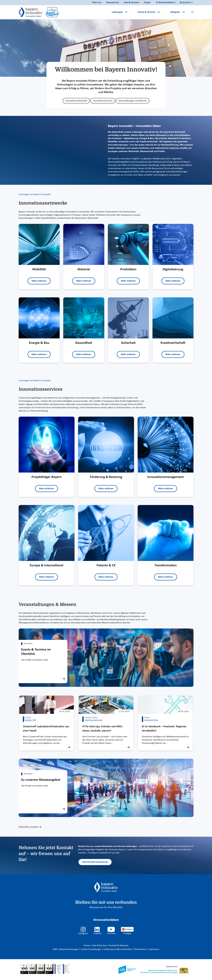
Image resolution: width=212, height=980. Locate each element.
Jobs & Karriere (131, 3)
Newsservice (113, 3)
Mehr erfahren (39, 281)
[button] (133, 12)
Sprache (185, 3)
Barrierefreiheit (165, 3)
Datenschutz (140, 949)
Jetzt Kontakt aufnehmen (95, 862)
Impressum (154, 949)
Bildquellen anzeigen (29, 827)
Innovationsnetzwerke (76, 101)
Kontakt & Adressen (119, 946)
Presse (147, 3)
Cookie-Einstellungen (91, 949)
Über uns (97, 3)
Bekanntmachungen (69, 949)
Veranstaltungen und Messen (133, 101)
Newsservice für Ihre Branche (106, 907)
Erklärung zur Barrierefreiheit (118, 949)
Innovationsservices (103, 101)
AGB (55, 949)
